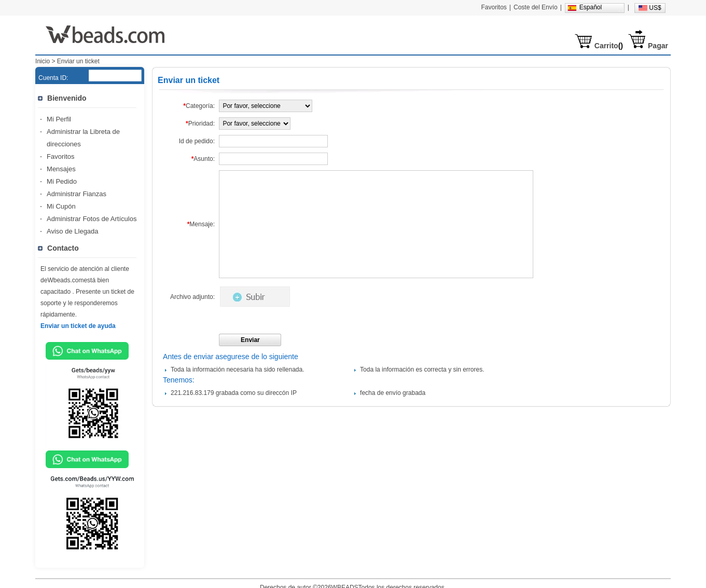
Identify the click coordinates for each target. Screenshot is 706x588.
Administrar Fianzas (77, 194)
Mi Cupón (61, 206)
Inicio (43, 61)
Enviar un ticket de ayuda (78, 326)
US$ (655, 8)
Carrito (606, 46)
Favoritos (60, 156)
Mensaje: (201, 224)
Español (591, 7)
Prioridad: (200, 124)
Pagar (658, 46)
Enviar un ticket (78, 61)
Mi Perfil (59, 119)
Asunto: (203, 159)
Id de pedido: (197, 141)
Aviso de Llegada (73, 231)
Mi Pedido (62, 181)
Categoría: (199, 106)
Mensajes (61, 169)
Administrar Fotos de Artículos (92, 219)
